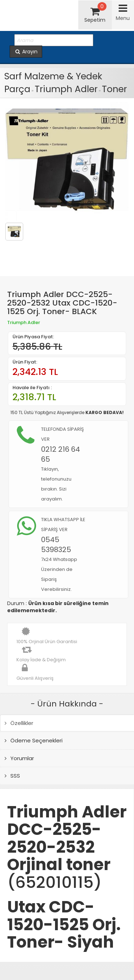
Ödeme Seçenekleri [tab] (34, 740)
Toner (114, 89)
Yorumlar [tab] (19, 758)
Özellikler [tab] (19, 723)
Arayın (26, 52)
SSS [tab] (12, 776)
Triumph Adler (66, 89)
